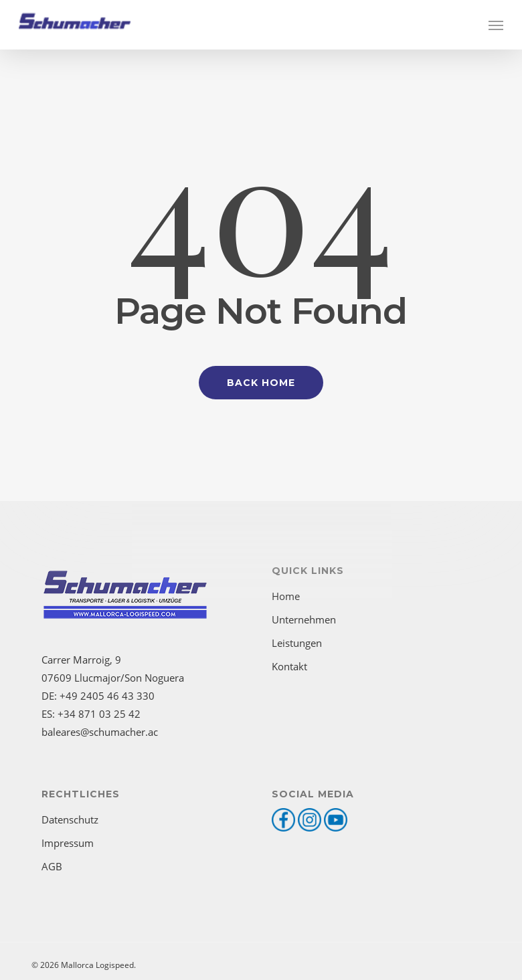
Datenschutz (70, 819)
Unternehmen (304, 619)
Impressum (68, 843)
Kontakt (289, 666)
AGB (52, 866)
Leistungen (297, 643)
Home (286, 596)
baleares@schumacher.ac (100, 732)
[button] (496, 25)
